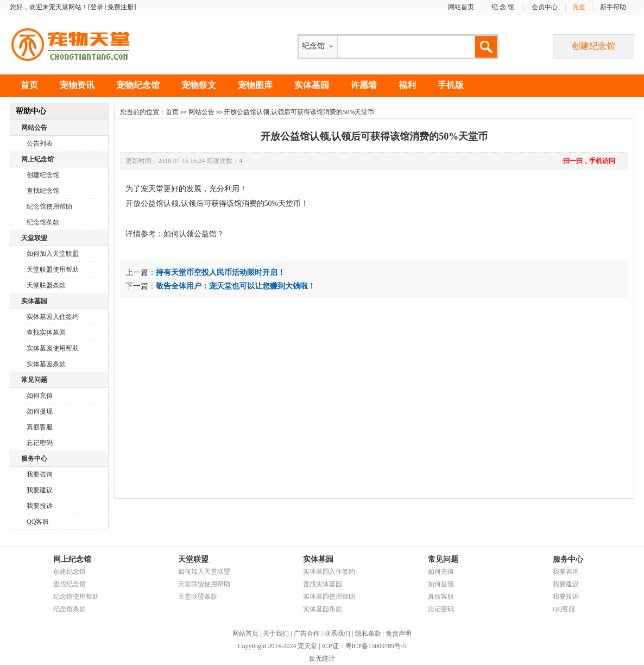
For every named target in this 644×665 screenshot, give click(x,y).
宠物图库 (255, 85)
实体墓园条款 (46, 364)
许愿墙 (364, 85)
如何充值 (40, 396)
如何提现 (40, 411)
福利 (407, 85)
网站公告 (34, 128)
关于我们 (276, 633)
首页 (29, 85)
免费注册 (121, 7)
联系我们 (337, 633)
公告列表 (40, 143)
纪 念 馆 (503, 7)
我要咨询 (40, 474)
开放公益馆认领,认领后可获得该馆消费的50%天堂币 (374, 136)
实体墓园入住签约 (53, 317)
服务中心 (34, 459)
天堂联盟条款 (46, 285)
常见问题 (34, 380)
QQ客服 (38, 522)
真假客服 (40, 427)
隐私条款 (368, 633)
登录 (97, 7)
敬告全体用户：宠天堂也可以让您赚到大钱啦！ (236, 286)
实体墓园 (312, 85)
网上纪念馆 (37, 159)
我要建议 (40, 490)
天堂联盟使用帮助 (53, 269)
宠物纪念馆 (138, 85)
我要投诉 (40, 506)
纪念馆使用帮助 (49, 206)
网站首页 (461, 7)
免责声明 (399, 633)
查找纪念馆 (43, 191)
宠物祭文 (199, 85)
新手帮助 (613, 7)
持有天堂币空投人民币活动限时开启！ (220, 272)
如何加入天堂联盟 (53, 254)
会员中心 (545, 7)
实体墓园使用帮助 (53, 348)
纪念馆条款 (43, 222)
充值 (579, 7)
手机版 (451, 85)
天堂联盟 (34, 238)
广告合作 (307, 633)
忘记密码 (40, 443)
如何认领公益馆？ (194, 234)
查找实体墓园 (46, 332)
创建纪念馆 (594, 46)
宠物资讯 (77, 85)
